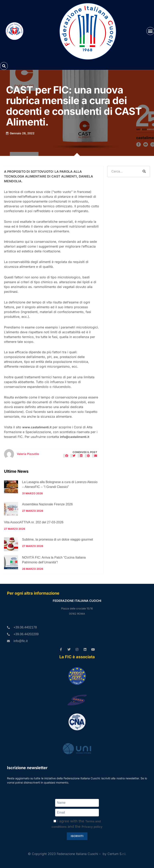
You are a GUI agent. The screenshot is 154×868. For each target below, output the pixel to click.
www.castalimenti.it (37, 427)
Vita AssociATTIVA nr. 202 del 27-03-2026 (34, 522)
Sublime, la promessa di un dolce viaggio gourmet (58, 539)
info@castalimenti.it (75, 437)
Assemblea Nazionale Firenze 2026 (47, 504)
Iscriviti (77, 836)
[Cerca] (144, 172)
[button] (4, 66)
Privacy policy (92, 827)
